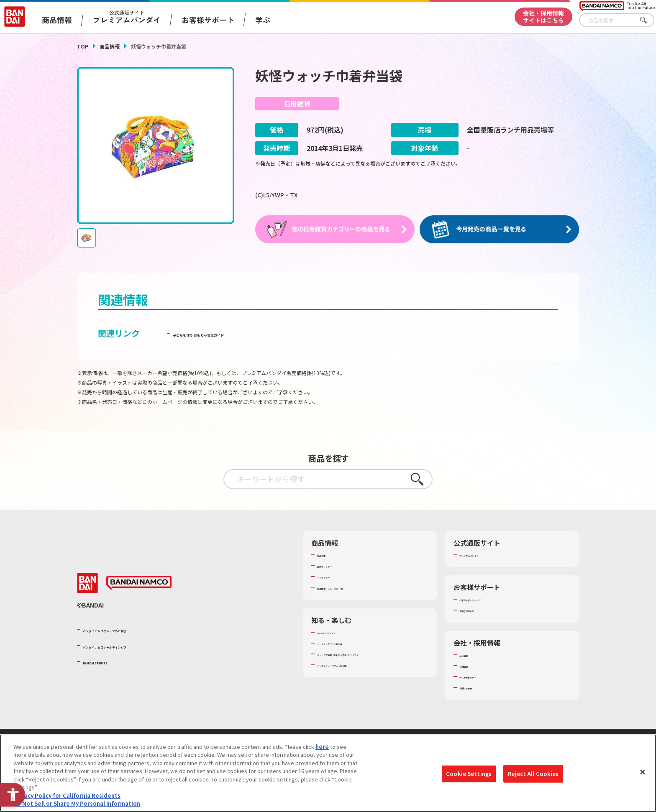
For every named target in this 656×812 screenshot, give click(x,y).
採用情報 (470, 665)
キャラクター (333, 577)
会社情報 (470, 654)
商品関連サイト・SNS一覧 (350, 587)
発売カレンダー (336, 566)
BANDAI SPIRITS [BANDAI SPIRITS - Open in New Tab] (108, 661)
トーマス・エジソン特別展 (350, 643)
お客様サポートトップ (487, 599)
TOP (83, 46)
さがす (648, 20)
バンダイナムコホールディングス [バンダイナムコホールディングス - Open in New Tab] (133, 645)
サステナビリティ (481, 676)
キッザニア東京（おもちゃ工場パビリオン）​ (372, 654)
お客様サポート (208, 20)
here (322, 747)
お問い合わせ (476, 687)
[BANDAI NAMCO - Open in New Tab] (139, 583)
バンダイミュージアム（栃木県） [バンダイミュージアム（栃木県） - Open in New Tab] (358, 665)
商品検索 (328, 555)
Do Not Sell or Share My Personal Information (77, 805)
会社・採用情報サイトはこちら (543, 17)
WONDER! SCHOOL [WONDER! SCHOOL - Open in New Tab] (341, 632)
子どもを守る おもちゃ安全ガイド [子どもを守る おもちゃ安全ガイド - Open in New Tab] (237, 333)
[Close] (643, 773)
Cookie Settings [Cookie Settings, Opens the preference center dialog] (469, 775)
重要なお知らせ (478, 610)
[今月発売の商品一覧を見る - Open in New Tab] (501, 229)
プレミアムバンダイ (484, 555)
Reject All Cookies (533, 775)
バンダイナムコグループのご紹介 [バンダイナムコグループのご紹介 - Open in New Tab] (133, 629)
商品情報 (110, 46)
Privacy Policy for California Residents (67, 796)
